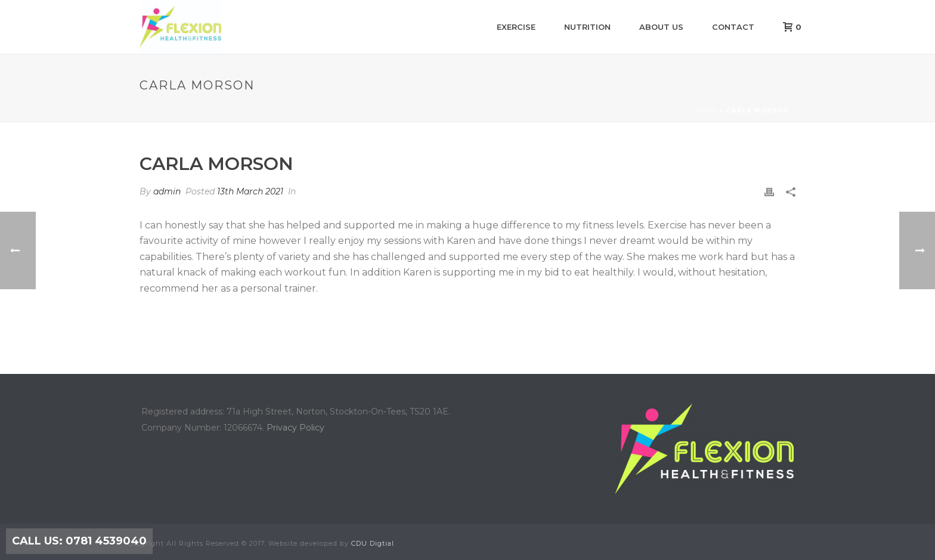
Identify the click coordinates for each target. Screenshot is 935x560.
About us (661, 27)
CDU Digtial (373, 543)
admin (167, 191)
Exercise (516, 27)
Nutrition (587, 27)
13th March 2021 (250, 191)
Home (706, 111)
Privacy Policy (295, 428)
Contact (733, 27)
